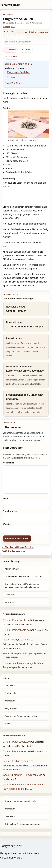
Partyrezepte (11, 708)
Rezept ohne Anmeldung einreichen (21, 716)
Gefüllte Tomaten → (14, 551)
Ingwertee (9, 602)
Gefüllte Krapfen (10, 658)
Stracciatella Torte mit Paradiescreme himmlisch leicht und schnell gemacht (22, 585)
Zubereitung (14, 83)
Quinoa (28, 667)
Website (7, 524)
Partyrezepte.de (10, 5)
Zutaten (11, 77)
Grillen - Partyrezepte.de (16, 620)
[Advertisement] (26, 197)
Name (6, 498)
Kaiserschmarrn (12, 569)
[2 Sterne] (12, 37)
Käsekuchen (10, 594)
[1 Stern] (7, 37)
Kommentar (8, 463)
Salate (8, 724)
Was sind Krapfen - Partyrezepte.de (22, 654)
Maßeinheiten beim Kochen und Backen (23, 576)
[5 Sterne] (27, 37)
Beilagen (6, 27)
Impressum (10, 701)
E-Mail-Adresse (10, 511)
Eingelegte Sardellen (19, 72)
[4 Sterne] (22, 37)
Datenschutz (10, 686)
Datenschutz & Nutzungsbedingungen (22, 824)
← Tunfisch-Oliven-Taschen (18, 547)
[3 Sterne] (17, 37)
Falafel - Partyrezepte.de (16, 640)
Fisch (13, 27)
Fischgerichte (11, 693)
